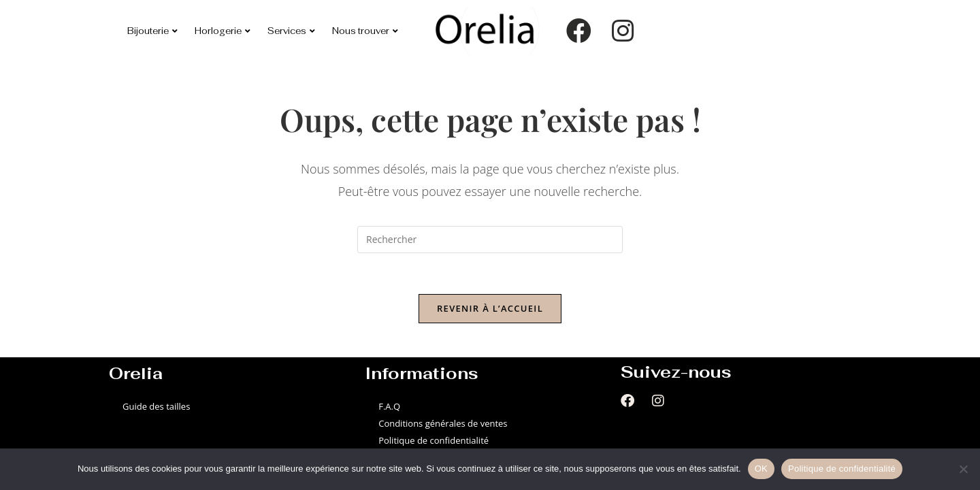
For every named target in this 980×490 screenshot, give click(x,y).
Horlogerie (223, 31)
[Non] (963, 469)
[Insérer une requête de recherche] (490, 240)
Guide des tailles (156, 406)
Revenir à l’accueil (490, 308)
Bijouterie (152, 31)
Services (291, 31)
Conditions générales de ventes (443, 423)
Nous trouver (365, 31)
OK (761, 469)
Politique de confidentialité (434, 440)
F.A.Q (389, 406)
